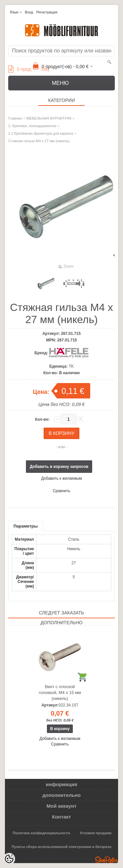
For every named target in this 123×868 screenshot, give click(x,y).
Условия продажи (95, 833)
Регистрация (47, 12)
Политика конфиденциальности (41, 833)
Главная (15, 118)
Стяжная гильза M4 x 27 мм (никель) (39, 141)
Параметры (26, 526)
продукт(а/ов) (29, 69)
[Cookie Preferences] (9, 859)
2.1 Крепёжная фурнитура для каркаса (41, 133)
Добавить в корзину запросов (59, 467)
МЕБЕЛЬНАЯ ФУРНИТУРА (49, 118)
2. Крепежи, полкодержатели (32, 126)
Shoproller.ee (107, 860)
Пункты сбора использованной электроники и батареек (61, 847)
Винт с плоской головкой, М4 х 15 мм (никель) (60, 693)
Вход (29, 12)
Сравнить (61, 491)
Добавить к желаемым (61, 478)
